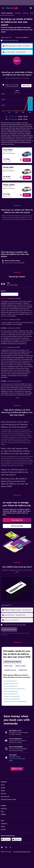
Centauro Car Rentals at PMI (12, 696)
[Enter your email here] (19, 620)
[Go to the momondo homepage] (12, 8)
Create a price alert (15, 759)
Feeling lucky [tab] (23, 670)
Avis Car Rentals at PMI (10, 681)
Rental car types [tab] (21, 666)
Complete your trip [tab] (10, 670)
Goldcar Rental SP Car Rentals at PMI (14, 689)
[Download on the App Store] (17, 839)
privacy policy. (4, 635)
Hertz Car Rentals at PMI (10, 686)
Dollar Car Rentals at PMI (11, 694)
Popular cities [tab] (8, 666)
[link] (27, 160)
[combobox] (7, 38)
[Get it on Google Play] (6, 839)
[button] (3, 8)
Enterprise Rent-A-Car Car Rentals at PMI (15, 702)
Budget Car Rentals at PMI (11, 684)
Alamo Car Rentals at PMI (11, 691)
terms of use (24, 633)
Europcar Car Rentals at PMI (12, 699)
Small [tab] (17, 91)
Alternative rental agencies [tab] (12, 662)
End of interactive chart (1, 111)
